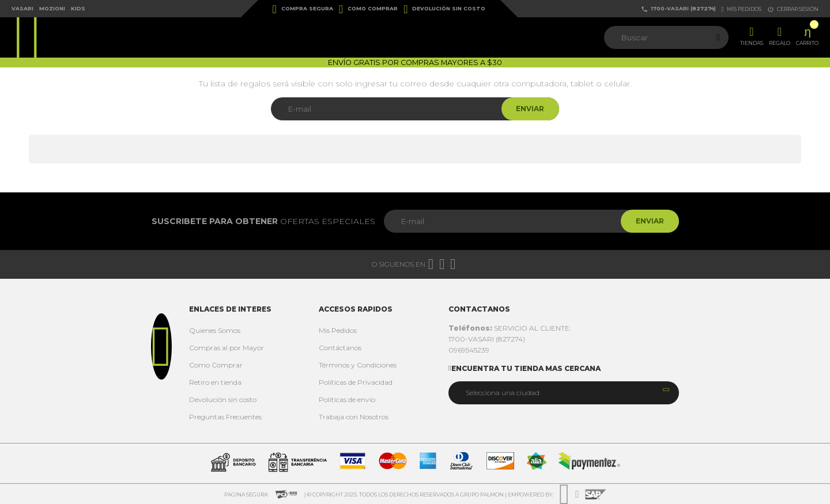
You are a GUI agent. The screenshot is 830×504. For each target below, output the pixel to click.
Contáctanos (340, 348)
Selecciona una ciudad (503, 393)
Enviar (528, 109)
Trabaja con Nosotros (354, 417)
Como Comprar (368, 9)
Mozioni (52, 8)
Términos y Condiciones (358, 365)
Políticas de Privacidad (356, 382)
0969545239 (469, 350)
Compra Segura (303, 9)
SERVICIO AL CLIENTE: (510, 328)
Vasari (22, 8)
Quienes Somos (215, 330)
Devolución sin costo (444, 9)
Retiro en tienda (215, 382)
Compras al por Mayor (227, 348)
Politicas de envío (347, 399)
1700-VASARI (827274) (678, 9)
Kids (78, 8)
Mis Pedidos (338, 330)
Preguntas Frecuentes (225, 417)
